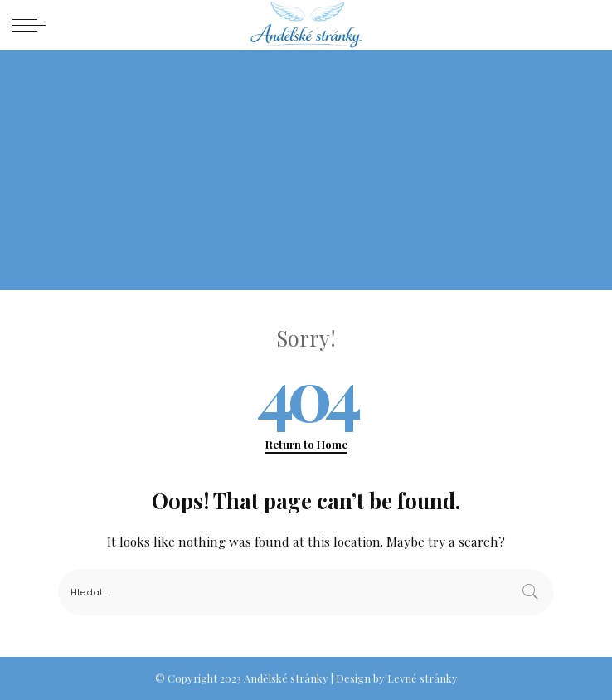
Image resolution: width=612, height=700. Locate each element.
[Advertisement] (306, 174)
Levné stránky (423, 678)
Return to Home (306, 444)
